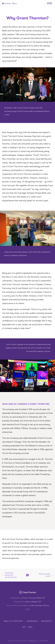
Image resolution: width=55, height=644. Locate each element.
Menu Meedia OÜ (33, 602)
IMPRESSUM (32, 621)
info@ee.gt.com (33, 641)
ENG (30, 627)
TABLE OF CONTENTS (13, 621)
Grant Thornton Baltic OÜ (33, 598)
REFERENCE (46, 621)
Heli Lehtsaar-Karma (40, 605)
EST (24, 627)
